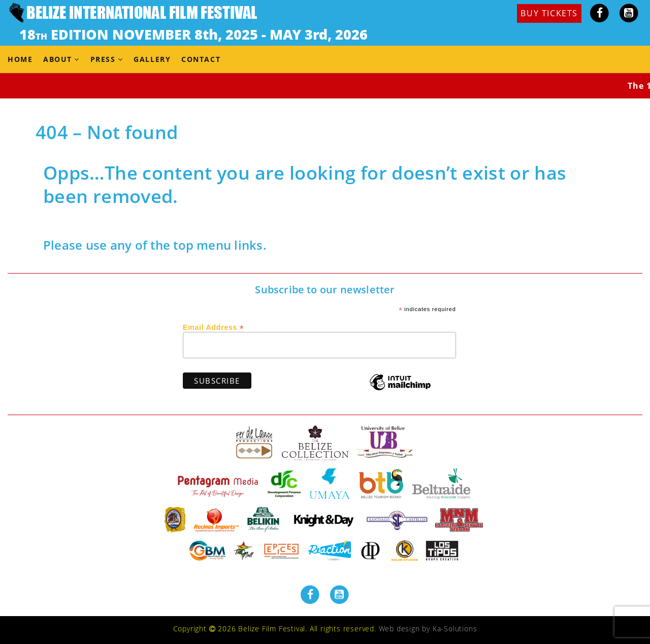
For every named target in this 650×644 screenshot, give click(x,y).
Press (103, 59)
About (58, 59)
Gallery (152, 59)
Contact (201, 59)
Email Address (214, 327)
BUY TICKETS (549, 13)
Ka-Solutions (455, 629)
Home (20, 59)
